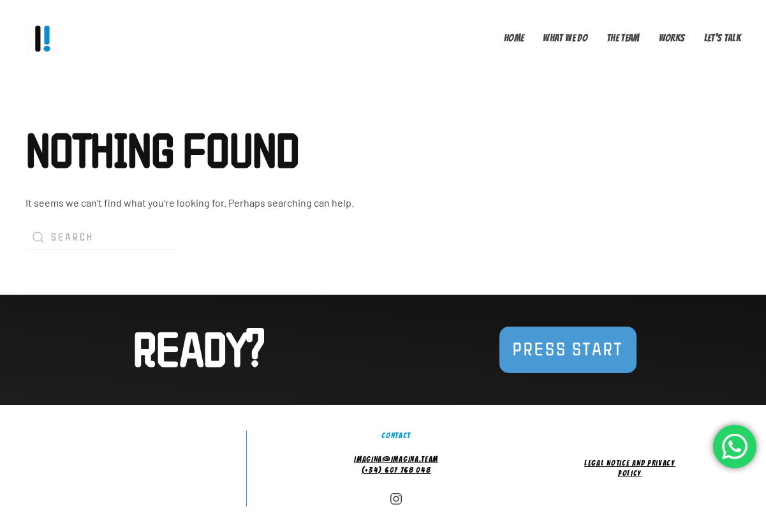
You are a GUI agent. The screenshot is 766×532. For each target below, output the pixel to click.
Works (672, 38)
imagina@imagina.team (396, 459)
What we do (565, 38)
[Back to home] (45, 38)
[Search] (102, 237)
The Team (623, 38)
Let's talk (723, 38)
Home (514, 38)
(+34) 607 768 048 (396, 470)
